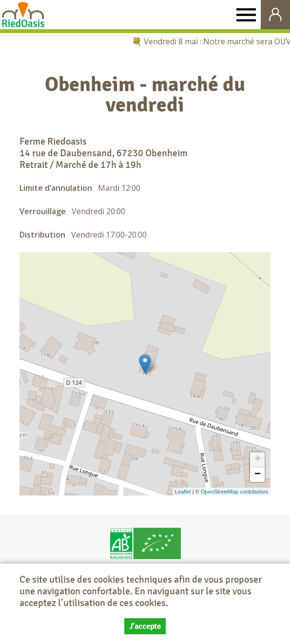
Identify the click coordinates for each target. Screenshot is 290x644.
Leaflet (183, 492)
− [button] (258, 475)
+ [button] (258, 460)
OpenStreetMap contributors (234, 492)
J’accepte (145, 626)
